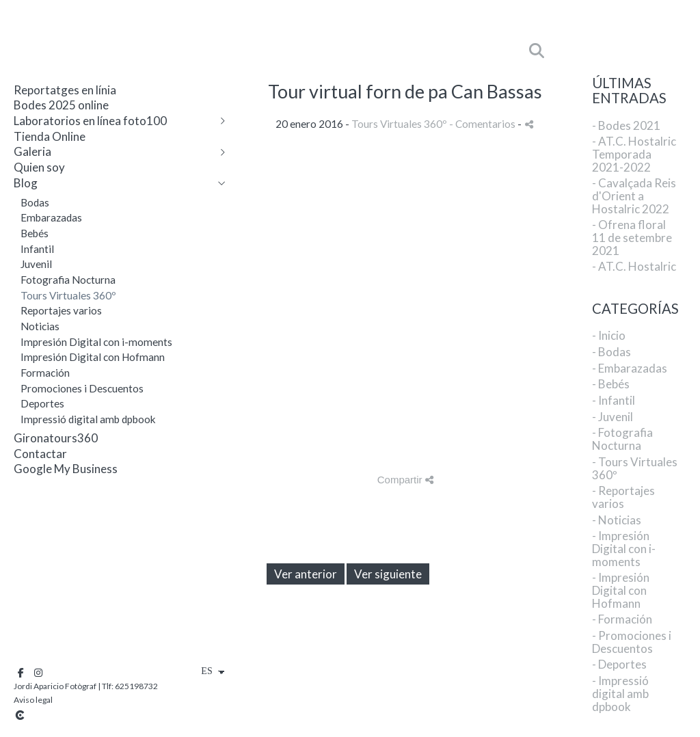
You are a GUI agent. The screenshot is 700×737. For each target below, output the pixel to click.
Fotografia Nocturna (68, 280)
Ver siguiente (388, 574)
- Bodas (611, 352)
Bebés (35, 233)
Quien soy (39, 167)
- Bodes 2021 (626, 125)
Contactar (40, 454)
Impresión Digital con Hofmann (93, 357)
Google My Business (66, 469)
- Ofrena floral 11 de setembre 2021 (632, 237)
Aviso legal (33, 700)
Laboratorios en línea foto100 (90, 121)
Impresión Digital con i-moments (96, 342)
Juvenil (36, 264)
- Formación (622, 619)
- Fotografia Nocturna (622, 439)
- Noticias (617, 520)
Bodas (35, 202)
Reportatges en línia (65, 90)
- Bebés (611, 384)
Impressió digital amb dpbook (88, 419)
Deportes (42, 403)
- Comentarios (483, 124)
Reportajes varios (61, 310)
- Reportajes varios (623, 497)
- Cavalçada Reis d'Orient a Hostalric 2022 (634, 196)
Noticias (40, 326)
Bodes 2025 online (61, 105)
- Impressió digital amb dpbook (620, 693)
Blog (26, 183)
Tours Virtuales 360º (68, 295)
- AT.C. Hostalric (634, 266)
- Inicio (609, 335)
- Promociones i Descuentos (632, 642)
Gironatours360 (56, 438)
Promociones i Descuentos (82, 388)
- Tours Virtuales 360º (635, 468)
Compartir (405, 480)
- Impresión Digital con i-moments (624, 548)
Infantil (37, 249)
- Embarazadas (630, 368)
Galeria (32, 151)
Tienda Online (50, 136)
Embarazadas (51, 217)
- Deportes (619, 664)
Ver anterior (306, 574)
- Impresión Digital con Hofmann (621, 590)
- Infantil (614, 400)
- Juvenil (612, 417)
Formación (45, 373)
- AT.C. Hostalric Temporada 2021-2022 (634, 154)
